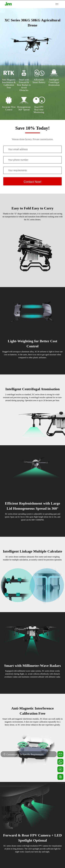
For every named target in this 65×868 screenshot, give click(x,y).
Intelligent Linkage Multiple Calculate (33, 551)
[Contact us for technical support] (60, 754)
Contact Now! (32, 182)
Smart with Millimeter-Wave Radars (32, 666)
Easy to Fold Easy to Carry (32, 208)
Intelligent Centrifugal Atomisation (33, 389)
